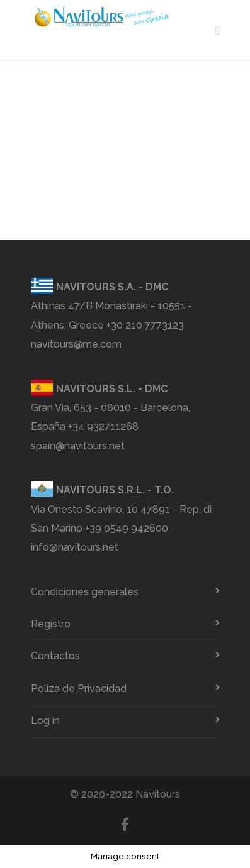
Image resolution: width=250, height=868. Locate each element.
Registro (51, 624)
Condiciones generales (85, 592)
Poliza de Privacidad (79, 689)
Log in (45, 721)
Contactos (55, 656)
